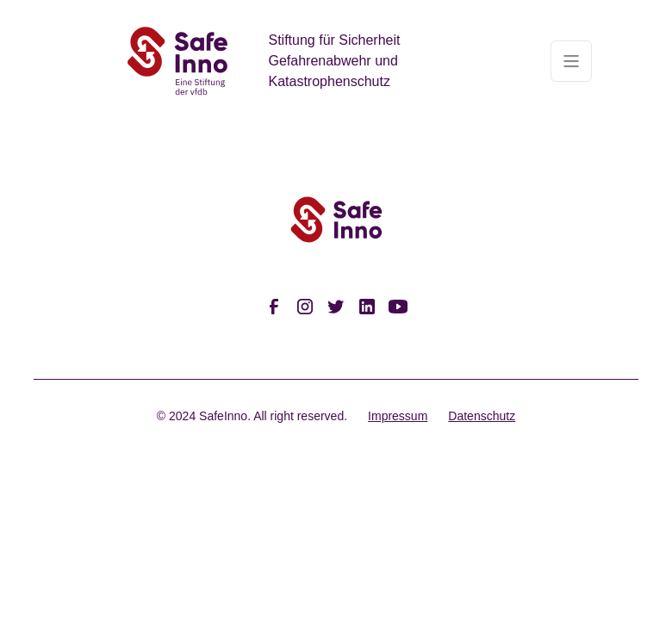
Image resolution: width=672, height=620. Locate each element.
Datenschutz (482, 416)
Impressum (398, 416)
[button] (571, 61)
